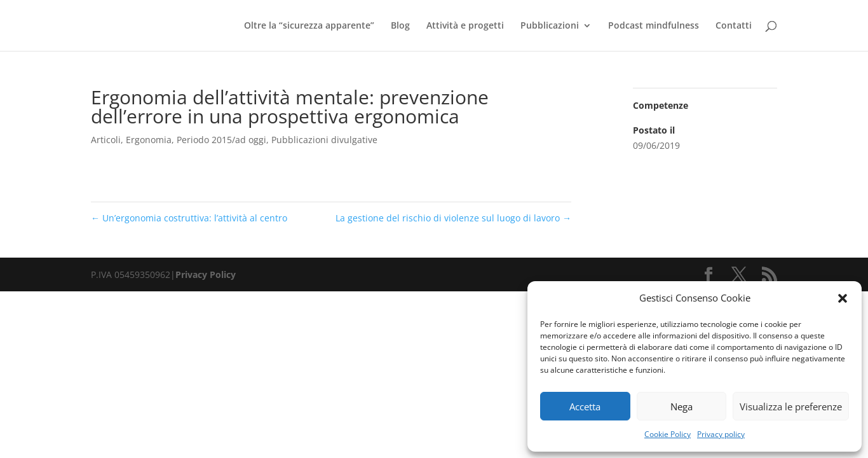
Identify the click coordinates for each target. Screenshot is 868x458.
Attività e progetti (465, 26)
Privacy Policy (206, 274)
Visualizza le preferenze (791, 406)
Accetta (585, 406)
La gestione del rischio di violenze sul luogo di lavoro (453, 218)
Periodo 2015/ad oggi (221, 140)
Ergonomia (149, 140)
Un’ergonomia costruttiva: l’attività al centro (189, 218)
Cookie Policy (668, 434)
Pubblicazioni (550, 26)
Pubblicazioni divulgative (324, 140)
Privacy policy (721, 434)
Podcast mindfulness (654, 26)
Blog (400, 26)
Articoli (106, 140)
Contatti (734, 26)
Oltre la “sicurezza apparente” (309, 26)
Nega (682, 406)
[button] (843, 298)
